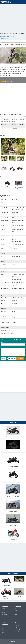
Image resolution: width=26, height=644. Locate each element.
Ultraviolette (4, 631)
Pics (6, 41)
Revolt (3, 633)
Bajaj (16, 611)
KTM (16, 609)
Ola (3, 629)
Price (2, 41)
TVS (16, 615)
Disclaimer (17, 631)
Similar (10, 41)
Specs (14, 41)
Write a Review (18, 79)
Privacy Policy (18, 629)
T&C (16, 627)
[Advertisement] (13, 18)
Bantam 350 (7, 188)
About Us (17, 625)
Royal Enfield (5, 615)
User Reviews (20, 41)
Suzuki (3, 609)
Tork (3, 627)
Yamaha (4, 613)
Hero (3, 611)
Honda (16, 613)
